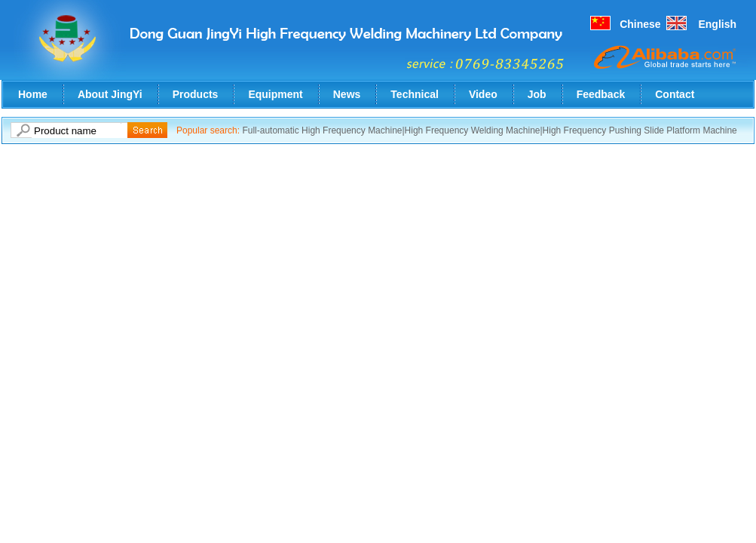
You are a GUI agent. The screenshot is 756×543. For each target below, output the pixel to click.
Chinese (640, 24)
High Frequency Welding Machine (473, 130)
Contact (675, 94)
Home (33, 94)
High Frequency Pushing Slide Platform (621, 130)
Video (483, 94)
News (347, 94)
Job (537, 94)
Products (196, 94)
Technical (415, 94)
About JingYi (110, 94)
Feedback (601, 94)
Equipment (275, 94)
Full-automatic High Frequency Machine (322, 130)
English (717, 24)
